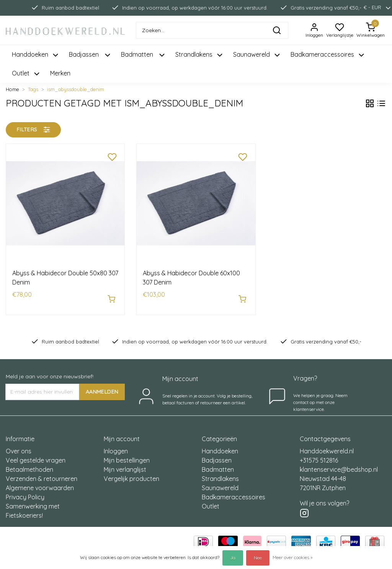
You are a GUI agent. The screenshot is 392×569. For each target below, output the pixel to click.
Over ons (19, 447)
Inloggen (116, 447)
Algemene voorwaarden (40, 484)
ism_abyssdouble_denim (76, 89)
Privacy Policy (25, 493)
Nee (258, 558)
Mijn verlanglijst (125, 466)
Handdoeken (220, 447)
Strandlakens (220, 475)
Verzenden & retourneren (42, 475)
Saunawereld (220, 484)
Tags (33, 89)
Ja (233, 558)
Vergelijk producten (131, 475)
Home (12, 89)
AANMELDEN (102, 388)
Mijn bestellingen (127, 456)
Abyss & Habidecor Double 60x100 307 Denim (191, 278)
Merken (60, 73)
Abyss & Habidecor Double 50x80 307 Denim (65, 278)
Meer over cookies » (292, 557)
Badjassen (217, 456)
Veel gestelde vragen (36, 456)
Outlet (211, 502)
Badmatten (218, 466)
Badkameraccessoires (234, 493)
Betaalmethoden (29, 466)
